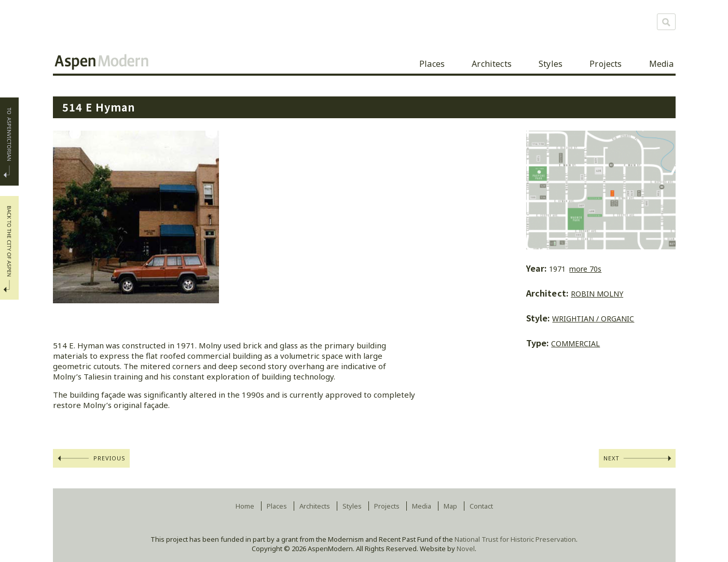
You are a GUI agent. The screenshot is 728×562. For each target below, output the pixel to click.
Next (612, 458)
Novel (466, 549)
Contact (481, 506)
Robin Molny (597, 294)
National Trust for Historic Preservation (515, 539)
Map (450, 506)
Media (662, 64)
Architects (492, 64)
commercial (575, 343)
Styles (551, 64)
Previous (110, 458)
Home (245, 506)
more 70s (585, 269)
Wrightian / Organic (593, 319)
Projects (606, 64)
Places (432, 64)
